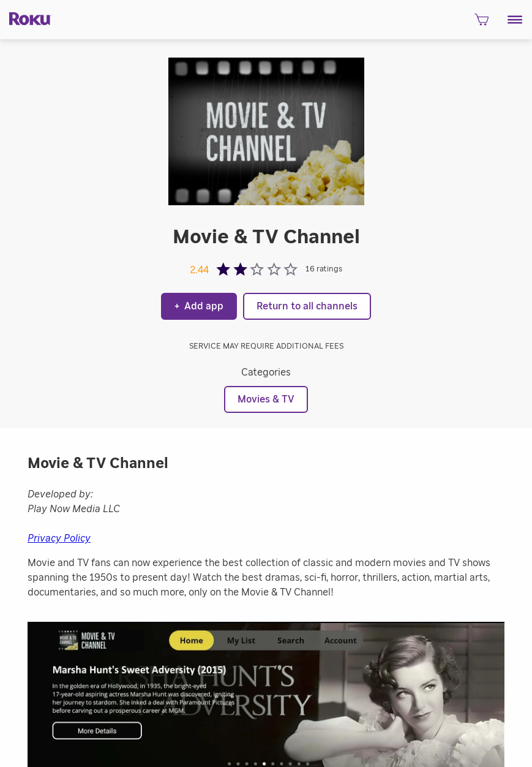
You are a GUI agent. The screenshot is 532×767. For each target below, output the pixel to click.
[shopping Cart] (481, 23)
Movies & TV (266, 399)
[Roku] (26, 18)
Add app (199, 306)
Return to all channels (307, 306)
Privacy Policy (59, 538)
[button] (515, 20)
